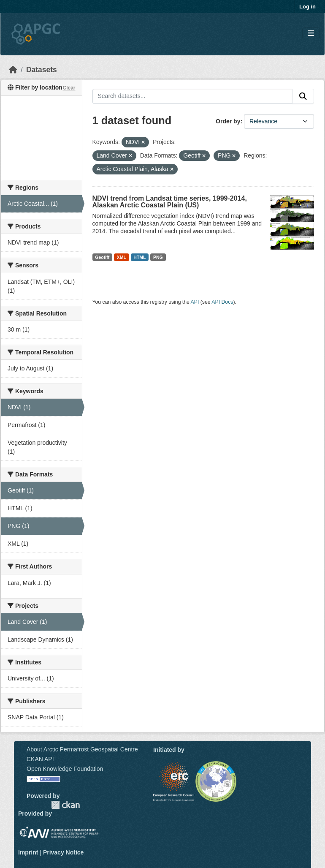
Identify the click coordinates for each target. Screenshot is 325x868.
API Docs (222, 302)
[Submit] (303, 96)
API (195, 302)
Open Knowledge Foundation (65, 769)
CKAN (65, 805)
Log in (307, 7)
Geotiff (102, 257)
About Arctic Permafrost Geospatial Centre (82, 749)
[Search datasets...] (193, 96)
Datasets (42, 70)
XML (122, 257)
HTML (139, 257)
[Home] (13, 70)
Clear (69, 88)
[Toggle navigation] (311, 34)
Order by (228, 121)
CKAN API (40, 759)
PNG (158, 257)
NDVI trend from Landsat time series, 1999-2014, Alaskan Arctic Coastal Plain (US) (170, 202)
